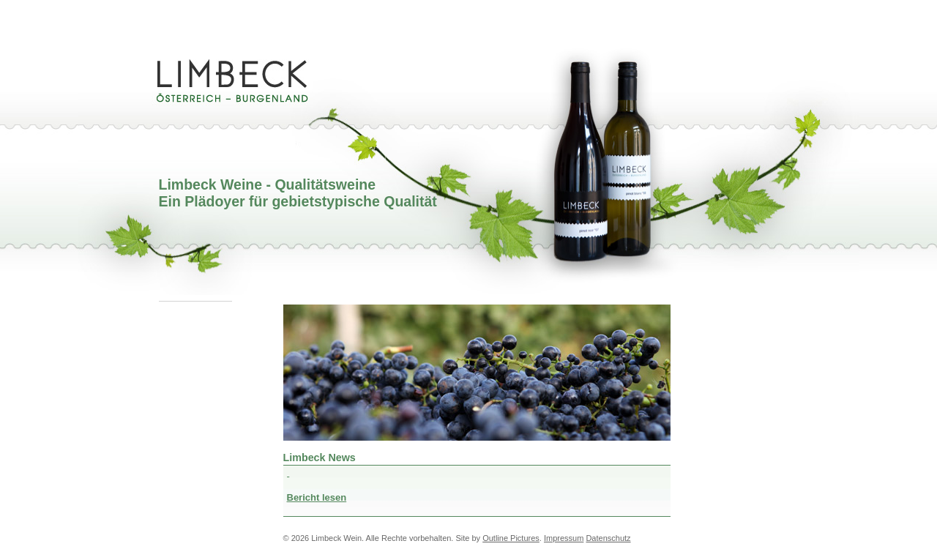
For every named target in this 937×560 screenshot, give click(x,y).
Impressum (564, 538)
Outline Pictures (511, 538)
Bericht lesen (317, 497)
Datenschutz (608, 538)
